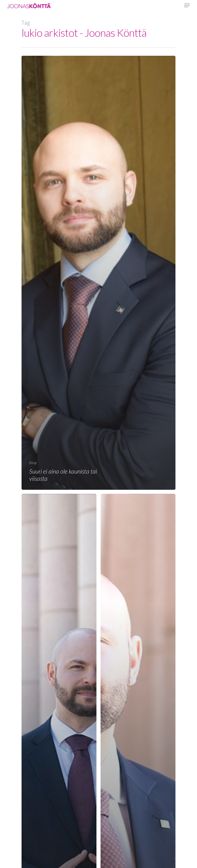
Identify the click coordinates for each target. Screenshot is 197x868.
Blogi (33, 463)
